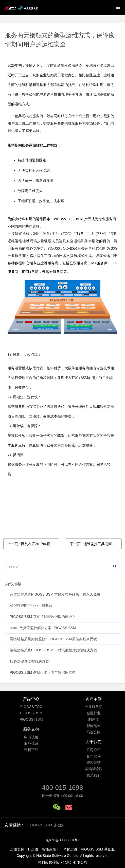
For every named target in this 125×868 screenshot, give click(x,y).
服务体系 (31, 743)
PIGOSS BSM (31, 713)
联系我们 (94, 775)
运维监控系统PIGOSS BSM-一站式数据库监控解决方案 (54, 650)
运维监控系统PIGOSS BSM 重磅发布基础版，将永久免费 (55, 594)
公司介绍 (94, 750)
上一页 (33, 544)
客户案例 (94, 699)
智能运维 (94, 726)
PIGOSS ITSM (31, 719)
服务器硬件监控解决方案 (29, 661)
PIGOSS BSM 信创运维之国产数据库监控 (43, 672)
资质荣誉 (94, 762)
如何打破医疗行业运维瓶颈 (31, 605)
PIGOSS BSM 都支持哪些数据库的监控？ (43, 617)
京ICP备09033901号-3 (63, 840)
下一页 (96, 544)
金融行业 (94, 713)
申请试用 (31, 737)
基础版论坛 (94, 769)
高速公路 (94, 732)
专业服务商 (94, 707)
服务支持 (31, 729)
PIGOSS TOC (31, 707)
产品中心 (31, 699)
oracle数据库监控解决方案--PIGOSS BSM (43, 628)
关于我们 (94, 742)
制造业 (94, 719)
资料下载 (31, 750)
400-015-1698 (63, 788)
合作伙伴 (94, 756)
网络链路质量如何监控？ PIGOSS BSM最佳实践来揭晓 (53, 639)
